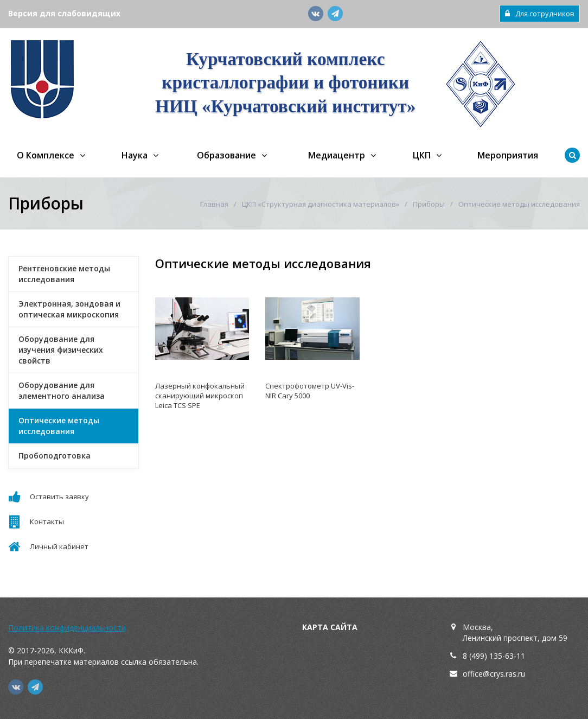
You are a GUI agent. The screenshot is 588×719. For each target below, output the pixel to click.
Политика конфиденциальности (67, 628)
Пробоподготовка (55, 456)
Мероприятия (508, 155)
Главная (214, 204)
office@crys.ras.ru (494, 674)
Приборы (429, 204)
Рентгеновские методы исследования (64, 274)
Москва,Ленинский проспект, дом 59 (515, 632)
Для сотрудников (540, 14)
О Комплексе (46, 155)
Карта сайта (330, 627)
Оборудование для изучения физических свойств (61, 350)
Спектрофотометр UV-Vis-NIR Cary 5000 (310, 391)
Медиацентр (337, 155)
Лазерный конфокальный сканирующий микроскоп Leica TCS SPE (200, 396)
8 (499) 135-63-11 (494, 656)
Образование (226, 155)
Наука (135, 155)
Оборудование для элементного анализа (62, 390)
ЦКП (422, 155)
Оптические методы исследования (59, 426)
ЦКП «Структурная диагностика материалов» (321, 204)
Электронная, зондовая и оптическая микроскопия (69, 309)
